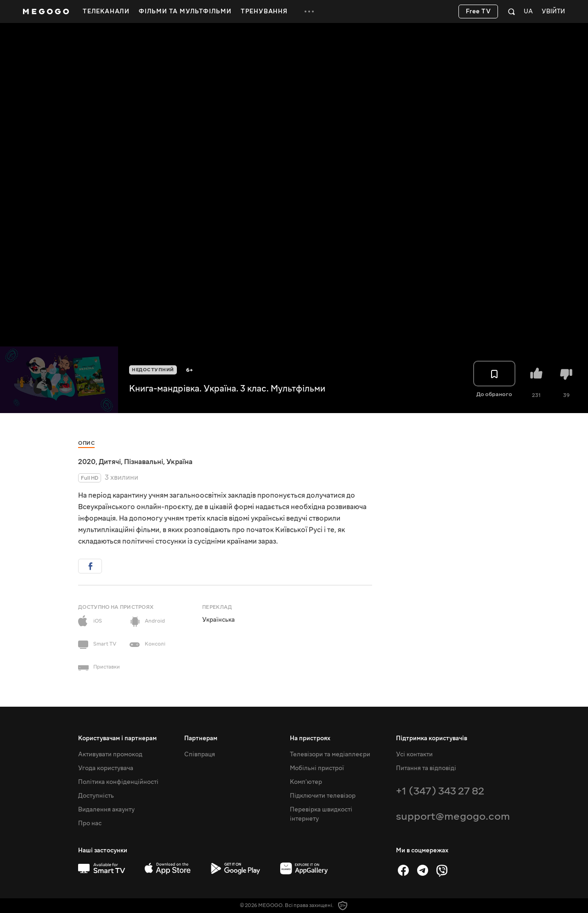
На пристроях (310, 738)
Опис (86, 443)
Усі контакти (414, 754)
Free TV (478, 11)
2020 (87, 462)
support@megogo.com (453, 816)
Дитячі (110, 462)
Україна (179, 462)
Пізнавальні (144, 462)
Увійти (553, 12)
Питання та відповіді (426, 768)
